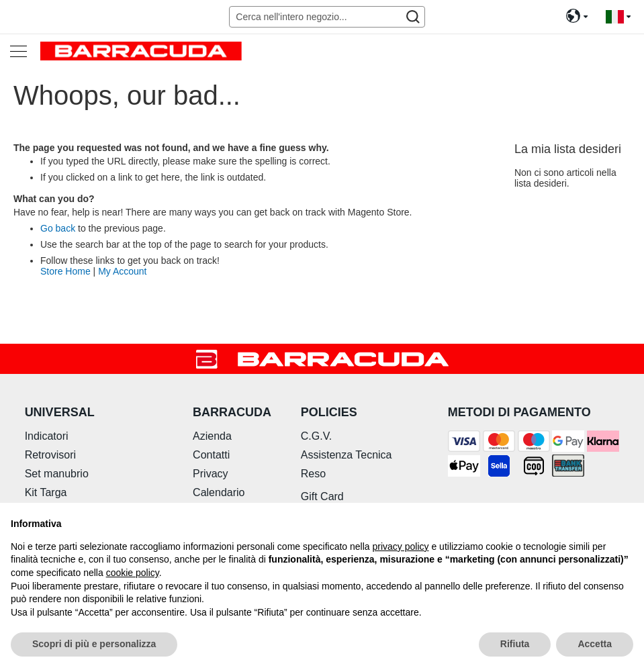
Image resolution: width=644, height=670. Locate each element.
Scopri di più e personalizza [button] (94, 644)
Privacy (210, 474)
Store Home (65, 271)
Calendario (219, 492)
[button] (618, 17)
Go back (58, 228)
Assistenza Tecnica (347, 455)
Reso (313, 474)
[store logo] (141, 51)
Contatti (211, 455)
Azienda (212, 436)
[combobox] (327, 17)
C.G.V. (317, 436)
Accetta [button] (595, 644)
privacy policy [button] (401, 546)
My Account (122, 271)
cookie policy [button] (133, 573)
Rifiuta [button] (515, 644)
